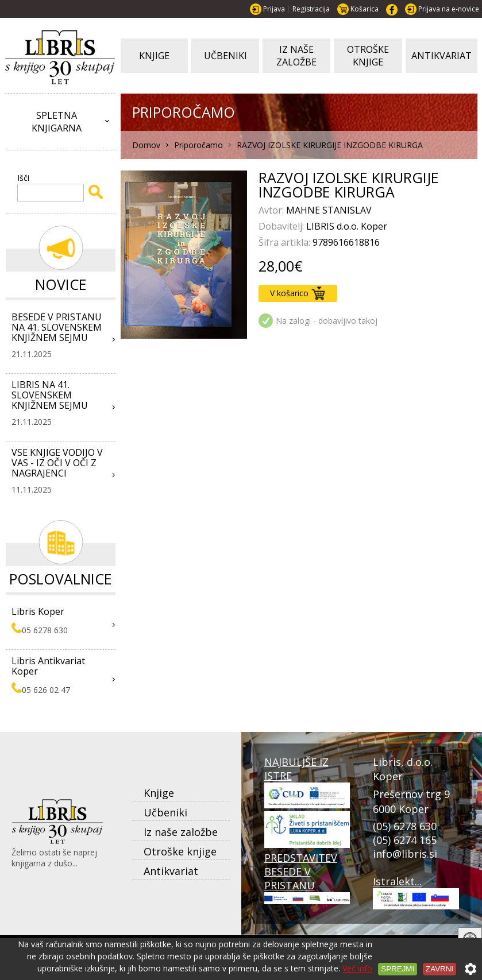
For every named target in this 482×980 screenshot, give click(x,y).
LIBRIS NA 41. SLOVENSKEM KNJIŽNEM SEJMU (50, 395)
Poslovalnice (61, 579)
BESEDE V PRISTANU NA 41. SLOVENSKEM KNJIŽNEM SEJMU (57, 327)
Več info (357, 968)
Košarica (365, 9)
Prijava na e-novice (449, 9)
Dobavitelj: (282, 226)
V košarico (298, 293)
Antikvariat (171, 871)
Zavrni (439, 969)
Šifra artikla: (286, 242)
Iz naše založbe (181, 832)
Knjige (159, 793)
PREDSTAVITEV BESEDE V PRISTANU (307, 878)
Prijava (274, 9)
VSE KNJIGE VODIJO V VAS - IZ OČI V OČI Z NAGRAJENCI (57, 463)
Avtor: (272, 210)
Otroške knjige (180, 851)
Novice (61, 284)
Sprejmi (398, 969)
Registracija (311, 9)
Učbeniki (165, 812)
